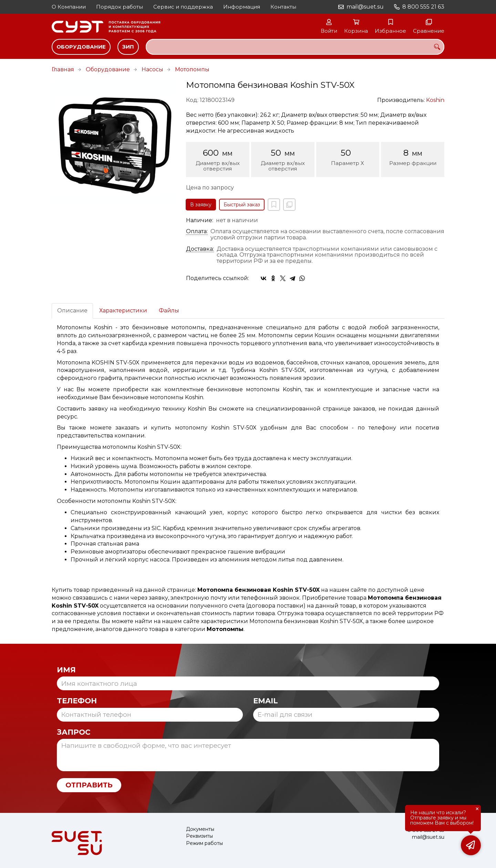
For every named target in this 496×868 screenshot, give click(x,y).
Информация (242, 7)
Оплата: (197, 231)
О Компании (69, 7)
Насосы (152, 69)
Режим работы (204, 843)
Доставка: (200, 249)
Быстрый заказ (242, 205)
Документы (200, 829)
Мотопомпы (192, 69)
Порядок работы (120, 7)
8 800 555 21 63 (423, 7)
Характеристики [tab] (123, 311)
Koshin (435, 100)
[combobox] (295, 47)
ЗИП (128, 47)
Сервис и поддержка (183, 7)
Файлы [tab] (169, 311)
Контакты (283, 7)
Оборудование (81, 47)
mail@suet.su (365, 7)
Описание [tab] (72, 311)
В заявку (201, 205)
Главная (63, 69)
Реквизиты (199, 836)
